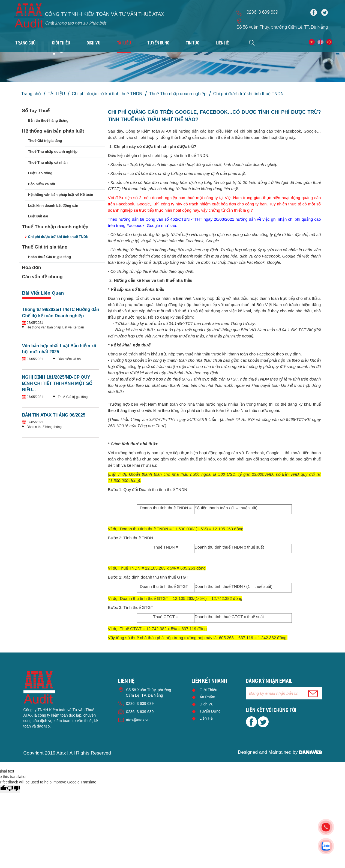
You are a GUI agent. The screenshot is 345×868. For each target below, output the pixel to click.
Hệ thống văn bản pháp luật (53, 131)
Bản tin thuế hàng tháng (48, 120)
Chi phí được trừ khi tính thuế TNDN (107, 94)
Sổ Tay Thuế (36, 110)
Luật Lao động (40, 173)
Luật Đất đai (38, 216)
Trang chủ (26, 43)
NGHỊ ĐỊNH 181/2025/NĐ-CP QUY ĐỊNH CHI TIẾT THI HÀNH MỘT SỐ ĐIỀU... (57, 383)
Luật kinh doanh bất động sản (53, 206)
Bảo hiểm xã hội (42, 184)
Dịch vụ (207, 704)
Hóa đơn (32, 267)
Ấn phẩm (207, 697)
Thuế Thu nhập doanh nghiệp (178, 94)
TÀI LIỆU (56, 94)
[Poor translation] (13, 789)
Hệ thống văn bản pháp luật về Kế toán (61, 195)
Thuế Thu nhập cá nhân (48, 162)
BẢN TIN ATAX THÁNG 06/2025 (54, 415)
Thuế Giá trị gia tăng (45, 141)
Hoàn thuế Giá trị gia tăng (49, 257)
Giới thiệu (208, 690)
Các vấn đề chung (42, 277)
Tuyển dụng (210, 711)
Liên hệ (206, 718)
